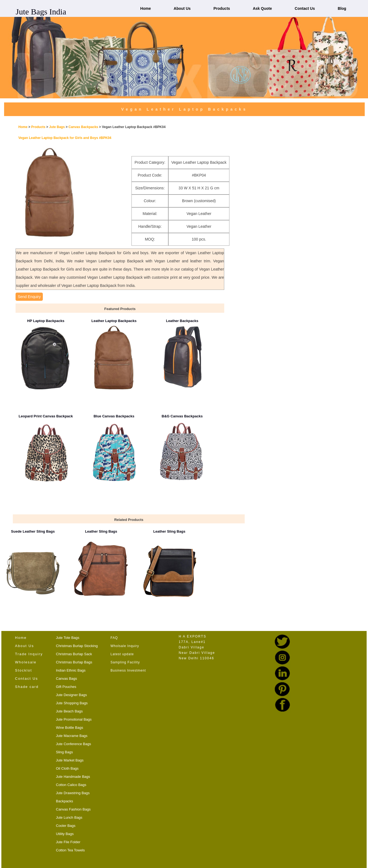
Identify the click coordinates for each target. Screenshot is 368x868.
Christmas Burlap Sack (74, 654)
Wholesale (26, 662)
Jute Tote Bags (68, 638)
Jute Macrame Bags (72, 736)
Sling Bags (64, 752)
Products (222, 8)
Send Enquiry (29, 297)
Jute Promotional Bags (74, 719)
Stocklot (23, 670)
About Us (182, 8)
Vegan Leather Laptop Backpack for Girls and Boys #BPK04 (65, 138)
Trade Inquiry (29, 654)
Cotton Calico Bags (71, 785)
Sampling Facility (125, 662)
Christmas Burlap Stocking (77, 646)
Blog (342, 8)
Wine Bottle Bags (70, 728)
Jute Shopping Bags (72, 703)
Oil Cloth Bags (67, 768)
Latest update (122, 654)
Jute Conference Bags (74, 744)
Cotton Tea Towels (70, 850)
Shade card (27, 687)
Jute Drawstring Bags (73, 793)
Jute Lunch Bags (69, 817)
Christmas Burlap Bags (74, 662)
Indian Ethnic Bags (71, 670)
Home (146, 8)
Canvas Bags (66, 679)
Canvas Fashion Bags (73, 809)
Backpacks (65, 801)
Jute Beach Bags (69, 711)
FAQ (114, 638)
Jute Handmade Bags (73, 777)
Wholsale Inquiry (125, 646)
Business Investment (128, 670)
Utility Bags (65, 834)
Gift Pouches (66, 687)
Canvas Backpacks (84, 127)
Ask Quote (262, 8)
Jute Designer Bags (71, 695)
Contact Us (305, 8)
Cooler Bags (66, 826)
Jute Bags (57, 127)
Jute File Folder (68, 842)
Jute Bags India (41, 12)
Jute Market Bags (70, 760)
